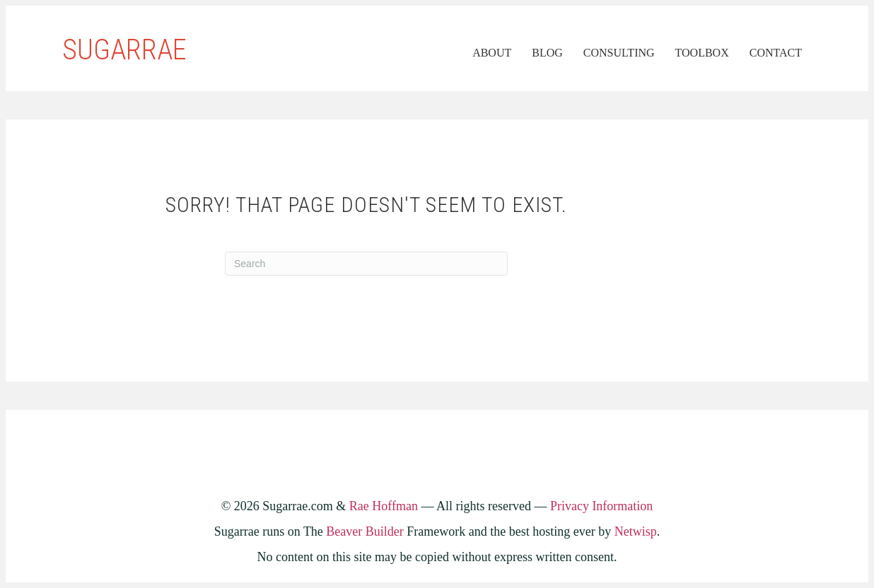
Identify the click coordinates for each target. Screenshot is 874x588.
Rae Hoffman (384, 506)
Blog (547, 53)
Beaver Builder (365, 531)
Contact (776, 53)
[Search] (366, 264)
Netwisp (636, 531)
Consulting (619, 53)
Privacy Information (601, 506)
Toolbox (702, 53)
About (492, 53)
